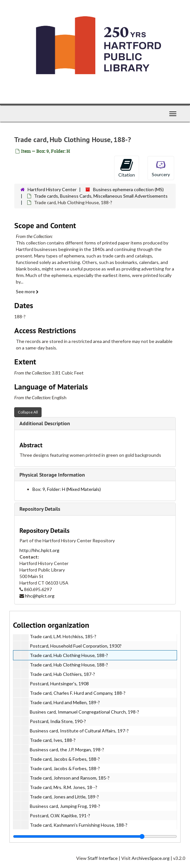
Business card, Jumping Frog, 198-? (65, 806)
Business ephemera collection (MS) (128, 189)
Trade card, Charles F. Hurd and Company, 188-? (78, 693)
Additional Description (45, 423)
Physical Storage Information (52, 475)
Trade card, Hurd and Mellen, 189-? (65, 702)
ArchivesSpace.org (151, 858)
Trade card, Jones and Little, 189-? (64, 797)
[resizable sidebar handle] (95, 836)
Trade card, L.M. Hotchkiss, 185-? (63, 636)
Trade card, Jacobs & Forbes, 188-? (65, 759)
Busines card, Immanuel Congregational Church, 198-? (84, 712)
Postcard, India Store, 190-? (58, 721)
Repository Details (40, 509)
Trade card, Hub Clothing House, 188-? (69, 655)
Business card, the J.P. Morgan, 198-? (67, 750)
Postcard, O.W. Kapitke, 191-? (60, 815)
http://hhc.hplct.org (39, 550)
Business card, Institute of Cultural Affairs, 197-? (79, 731)
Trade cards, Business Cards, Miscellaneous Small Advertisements (101, 196)
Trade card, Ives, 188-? (53, 740)
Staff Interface (103, 858)
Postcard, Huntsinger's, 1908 (59, 684)
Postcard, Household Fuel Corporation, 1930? (76, 646)
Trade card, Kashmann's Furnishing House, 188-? (79, 825)
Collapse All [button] (28, 412)
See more (27, 291)
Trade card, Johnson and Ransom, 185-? (70, 778)
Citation (127, 168)
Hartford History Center (52, 189)
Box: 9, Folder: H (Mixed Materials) (67, 489)
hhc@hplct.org (40, 596)
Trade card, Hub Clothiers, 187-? (62, 674)
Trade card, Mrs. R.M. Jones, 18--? (64, 787)
